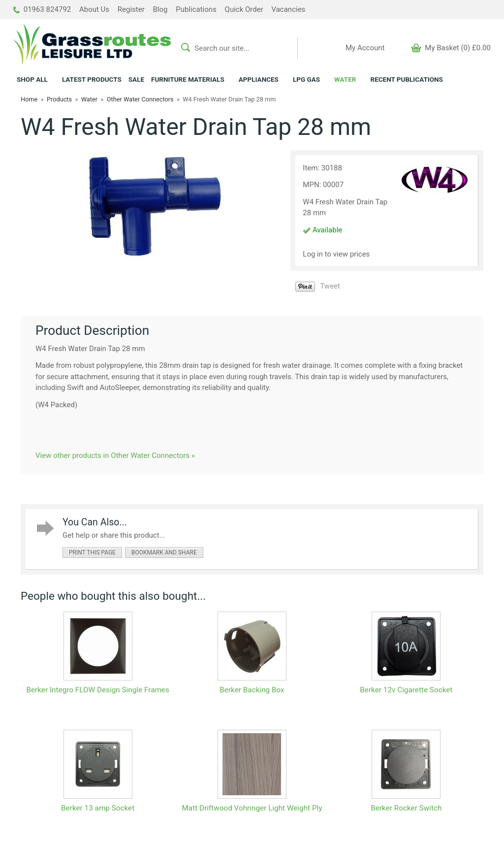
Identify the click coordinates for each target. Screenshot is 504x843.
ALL (32, 79)
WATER (345, 79)
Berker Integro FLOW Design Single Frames (97, 690)
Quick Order (244, 9)
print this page (92, 552)
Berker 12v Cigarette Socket (406, 690)
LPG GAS (306, 79)
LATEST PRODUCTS (92, 79)
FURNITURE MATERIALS (188, 79)
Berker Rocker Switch (406, 808)
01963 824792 (42, 9)
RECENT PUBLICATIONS (406, 79)
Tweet (330, 286)
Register (131, 9)
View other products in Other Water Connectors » (115, 455)
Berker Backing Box (252, 690)
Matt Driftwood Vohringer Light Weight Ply (252, 808)
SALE (136, 79)
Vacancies (288, 9)
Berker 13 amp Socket (98, 808)
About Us (94, 9)
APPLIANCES (259, 79)
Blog (160, 9)
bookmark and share (164, 552)
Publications (196, 9)
